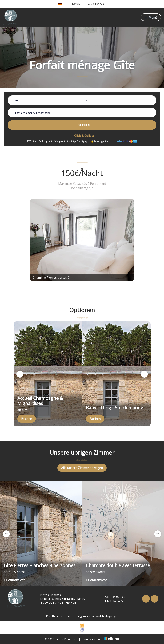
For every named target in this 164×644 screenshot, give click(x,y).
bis (86, 100)
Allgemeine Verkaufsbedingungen (98, 616)
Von (17, 100)
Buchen (27, 419)
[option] (48, 374)
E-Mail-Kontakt (112, 601)
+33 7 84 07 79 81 (114, 597)
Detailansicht (14, 580)
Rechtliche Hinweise (58, 616)
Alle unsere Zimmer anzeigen (82, 468)
